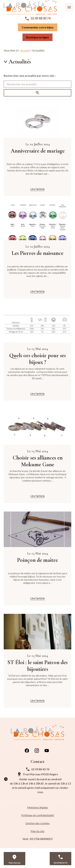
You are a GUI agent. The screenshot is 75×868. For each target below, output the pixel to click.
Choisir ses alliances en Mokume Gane (38, 461)
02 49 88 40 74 (41, 18)
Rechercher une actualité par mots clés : (30, 76)
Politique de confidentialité (38, 815)
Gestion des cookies (37, 823)
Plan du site (37, 831)
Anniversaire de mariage (38, 151)
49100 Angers (40, 774)
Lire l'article (37, 189)
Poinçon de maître (37, 560)
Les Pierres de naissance (37, 253)
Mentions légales (38, 807)
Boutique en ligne (37, 37)
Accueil (25, 50)
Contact (37, 863)
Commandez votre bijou (38, 27)
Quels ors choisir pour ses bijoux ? (37, 359)
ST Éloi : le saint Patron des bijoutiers (37, 666)
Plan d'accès (15, 863)
